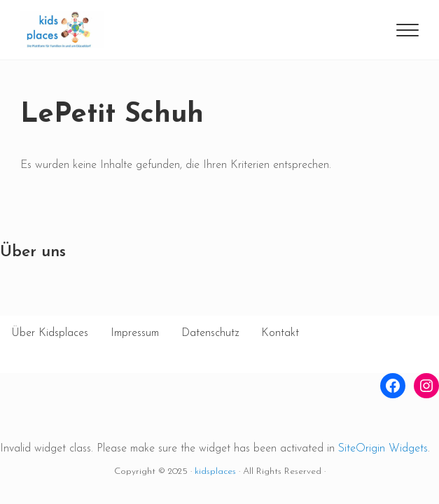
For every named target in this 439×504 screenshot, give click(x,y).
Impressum (135, 333)
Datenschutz (210, 333)
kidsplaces (215, 471)
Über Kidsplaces (50, 333)
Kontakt (280, 333)
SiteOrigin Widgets (383, 449)
